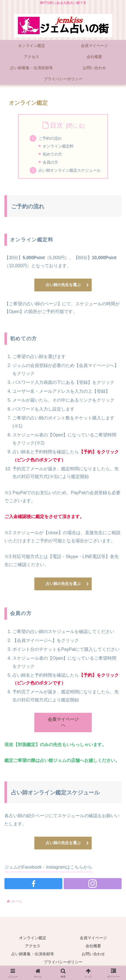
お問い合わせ (93, 954)
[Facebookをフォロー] (33, 884)
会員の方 (50, 162)
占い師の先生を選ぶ (63, 285)
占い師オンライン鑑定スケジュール (70, 170)
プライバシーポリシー (63, 962)
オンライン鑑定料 (58, 146)
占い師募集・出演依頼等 (33, 954)
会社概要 (93, 946)
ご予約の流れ (50, 138)
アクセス (33, 946)
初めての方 (52, 154)
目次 (56, 125)
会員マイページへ (63, 722)
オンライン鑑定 (33, 938)
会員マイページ (93, 938)
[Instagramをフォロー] (93, 884)
